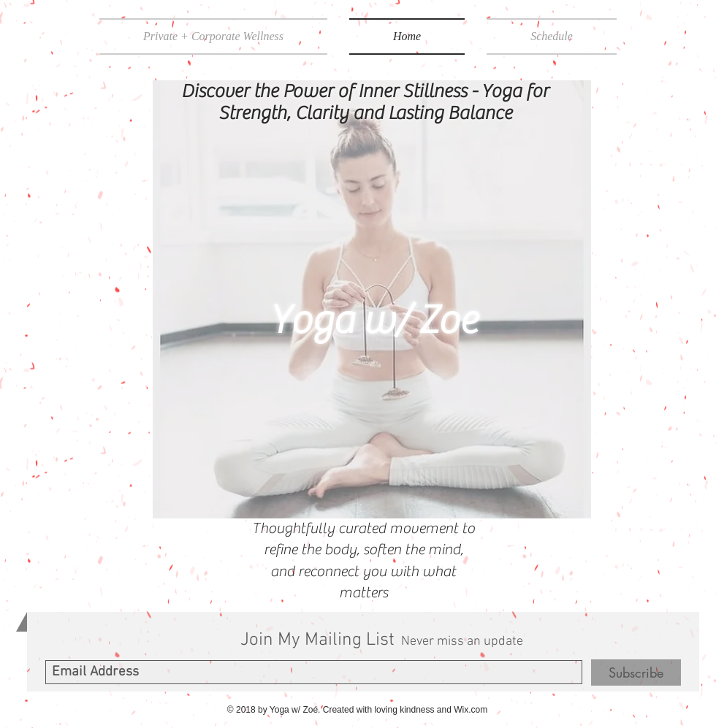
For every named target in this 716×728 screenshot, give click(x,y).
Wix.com (471, 710)
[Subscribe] (636, 673)
